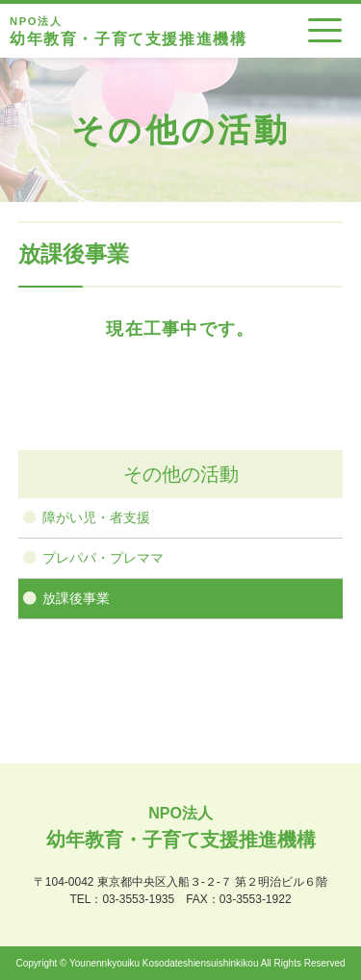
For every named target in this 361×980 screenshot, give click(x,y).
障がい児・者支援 (96, 517)
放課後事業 (76, 598)
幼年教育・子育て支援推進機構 (128, 30)
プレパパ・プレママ (103, 558)
